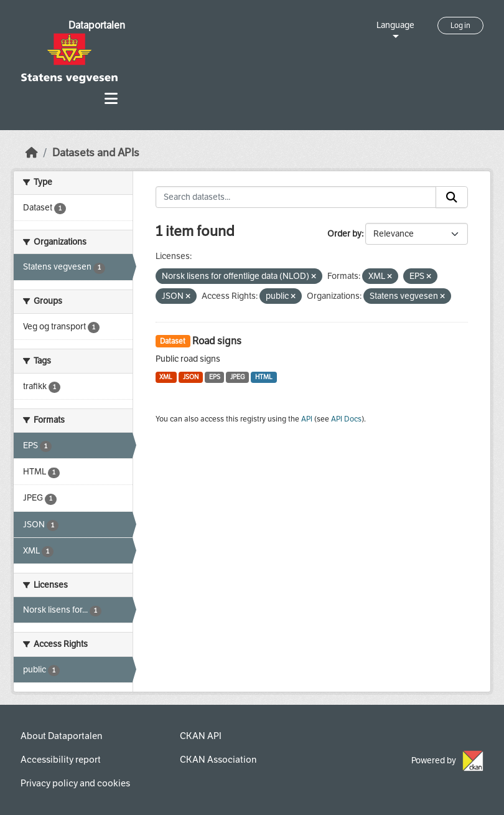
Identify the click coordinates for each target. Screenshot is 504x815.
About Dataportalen (61, 736)
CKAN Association (218, 760)
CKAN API (201, 736)
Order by (344, 234)
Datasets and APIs (96, 153)
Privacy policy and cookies (75, 783)
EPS (215, 377)
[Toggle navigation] (111, 99)
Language (395, 25)
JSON (191, 377)
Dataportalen (97, 25)
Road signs (217, 341)
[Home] (32, 153)
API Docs (346, 419)
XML (166, 377)
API (307, 419)
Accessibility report (61, 760)
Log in (460, 26)
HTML (264, 377)
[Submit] (452, 197)
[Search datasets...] (296, 197)
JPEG (237, 377)
